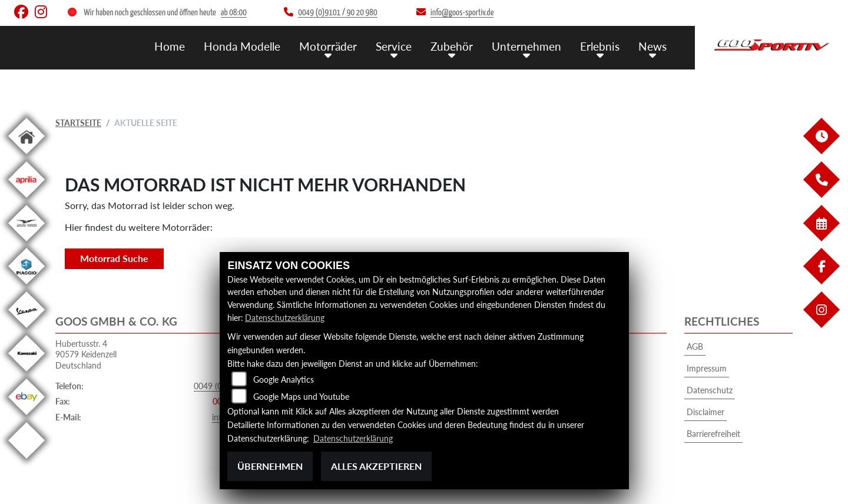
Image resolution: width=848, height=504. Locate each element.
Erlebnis (600, 46)
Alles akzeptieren (376, 466)
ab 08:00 (234, 13)
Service (394, 46)
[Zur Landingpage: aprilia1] (26, 200)
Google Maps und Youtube (301, 397)
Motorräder (328, 46)
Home (170, 46)
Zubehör (452, 46)
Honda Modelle (242, 46)
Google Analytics (284, 380)
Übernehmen (270, 466)
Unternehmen (526, 46)
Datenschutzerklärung (285, 318)
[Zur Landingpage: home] (26, 156)
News (652, 46)
